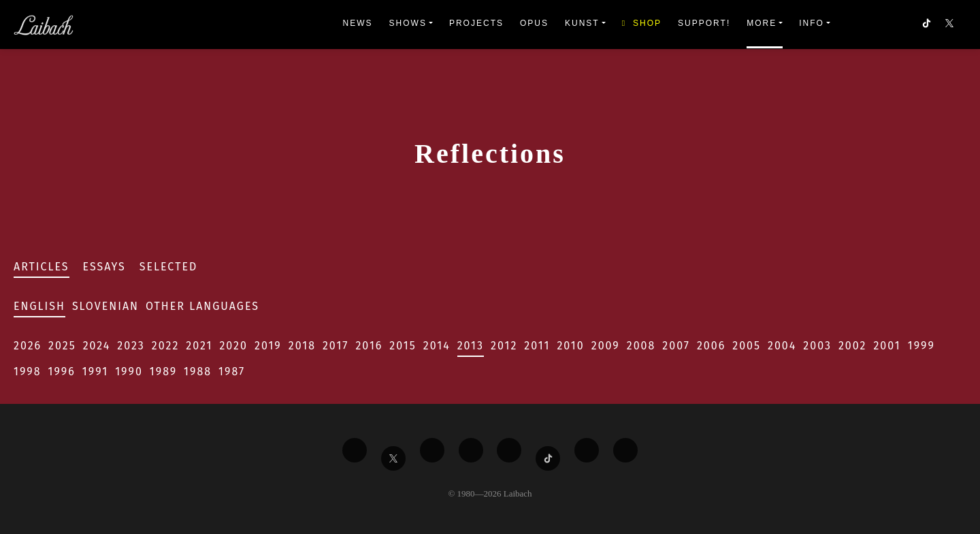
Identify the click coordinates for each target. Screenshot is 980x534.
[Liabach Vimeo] (432, 450)
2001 (887, 346)
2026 (28, 346)
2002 (853, 346)
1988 (198, 372)
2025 (62, 346)
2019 (268, 346)
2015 (403, 346)
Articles (42, 267)
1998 (28, 372)
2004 (782, 346)
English (39, 306)
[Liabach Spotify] (587, 450)
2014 (437, 346)
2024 (97, 346)
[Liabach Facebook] (355, 450)
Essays (104, 267)
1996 (62, 372)
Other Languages (202, 306)
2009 (606, 346)
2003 (817, 346)
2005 (747, 346)
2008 (641, 346)
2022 (166, 346)
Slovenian (105, 306)
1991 (95, 372)
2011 (537, 346)
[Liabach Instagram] (509, 450)
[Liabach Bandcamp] (625, 450)
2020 (233, 346)
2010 (570, 346)
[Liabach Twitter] (393, 458)
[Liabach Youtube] (471, 450)
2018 (302, 346)
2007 (676, 346)
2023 (131, 346)
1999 (921, 346)
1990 (129, 372)
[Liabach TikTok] (548, 458)
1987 (232, 372)
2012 (504, 346)
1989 (163, 372)
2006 (711, 346)
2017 (336, 346)
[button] (951, 25)
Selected (169, 267)
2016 (369, 346)
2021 (199, 346)
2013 (471, 346)
